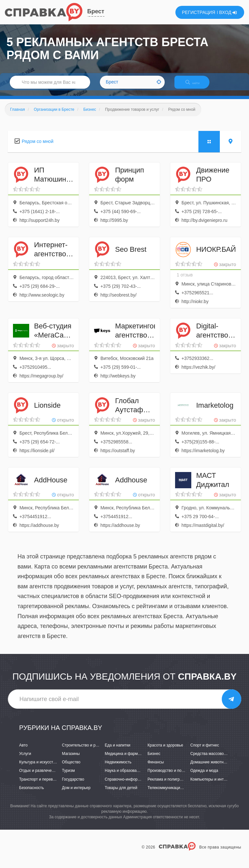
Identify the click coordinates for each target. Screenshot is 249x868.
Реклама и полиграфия (168, 785)
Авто (23, 751)
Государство (73, 785)
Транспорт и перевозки (40, 785)
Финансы (156, 768)
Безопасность (32, 793)
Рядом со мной (38, 147)
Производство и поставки (170, 776)
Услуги (25, 759)
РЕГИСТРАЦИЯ (199, 12)
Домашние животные (209, 768)
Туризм (68, 776)
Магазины (71, 759)
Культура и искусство (38, 768)
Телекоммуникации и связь (172, 793)
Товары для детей (121, 793)
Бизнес (154, 759)
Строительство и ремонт (84, 751)
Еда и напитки (118, 751)
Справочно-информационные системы (140, 785)
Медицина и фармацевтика (130, 759)
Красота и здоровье (165, 751)
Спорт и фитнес (205, 751)
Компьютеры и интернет (212, 785)
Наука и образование (124, 776)
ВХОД (228, 12)
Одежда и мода (204, 776)
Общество (71, 768)
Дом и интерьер (76, 793)
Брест (96, 11)
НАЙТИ (197, 86)
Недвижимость (118, 768)
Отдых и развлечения (39, 776)
